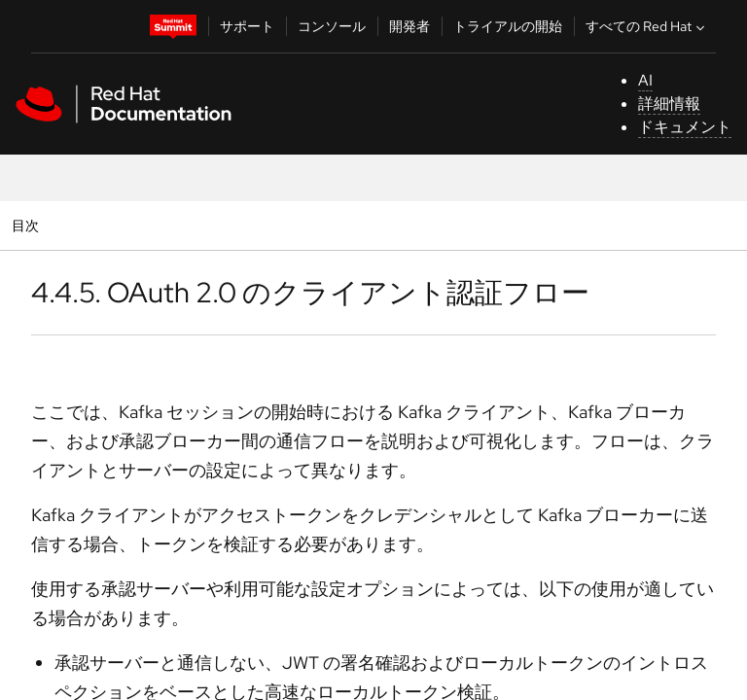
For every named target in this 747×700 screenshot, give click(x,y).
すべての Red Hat (647, 26)
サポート (247, 26)
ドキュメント (685, 127)
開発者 (409, 26)
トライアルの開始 (508, 26)
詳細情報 (669, 104)
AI (645, 80)
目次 (28, 225)
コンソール (332, 26)
